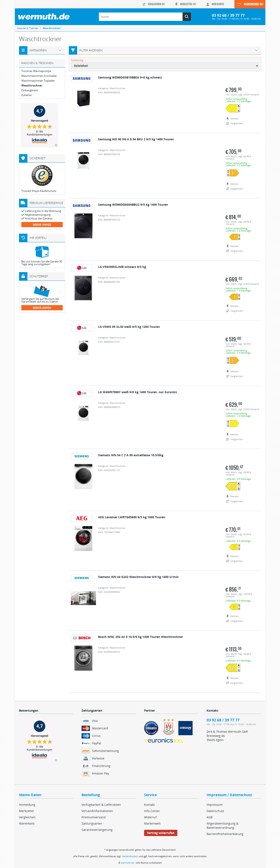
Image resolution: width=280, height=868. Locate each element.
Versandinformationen (97, 811)
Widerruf (150, 817)
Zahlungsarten (92, 823)
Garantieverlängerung (97, 830)
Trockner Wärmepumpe (36, 71)
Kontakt (149, 805)
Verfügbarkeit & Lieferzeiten (101, 805)
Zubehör (27, 95)
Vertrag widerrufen (161, 833)
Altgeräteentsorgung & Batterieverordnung (222, 826)
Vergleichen (27, 817)
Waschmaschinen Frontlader (39, 76)
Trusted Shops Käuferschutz (39, 191)
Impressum (215, 805)
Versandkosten (130, 856)
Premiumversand (94, 817)
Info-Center (152, 811)
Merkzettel (26, 811)
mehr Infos (42, 225)
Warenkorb (27, 823)
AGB (210, 817)
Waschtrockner (32, 86)
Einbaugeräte (30, 90)
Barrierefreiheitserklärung (225, 834)
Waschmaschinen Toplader (38, 81)
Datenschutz (215, 811)
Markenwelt (152, 823)
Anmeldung (27, 805)
